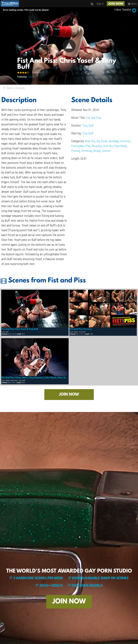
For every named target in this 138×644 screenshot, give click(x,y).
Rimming (87, 151)
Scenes (106, 151)
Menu (132, 4)
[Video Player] (69, 46)
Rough (97, 151)
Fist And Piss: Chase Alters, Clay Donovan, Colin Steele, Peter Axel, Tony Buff (35, 378)
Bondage (114, 141)
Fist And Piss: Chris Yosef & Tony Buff (20, 329)
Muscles (97, 146)
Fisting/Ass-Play (81, 146)
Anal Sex (90, 141)
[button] (69, 46)
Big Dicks (102, 141)
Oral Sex (108, 146)
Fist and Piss (94, 118)
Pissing (76, 151)
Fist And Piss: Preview (81, 329)
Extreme (125, 141)
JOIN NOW (116, 4)
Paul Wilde (121, 146)
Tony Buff (32, 77)
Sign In (100, 4)
